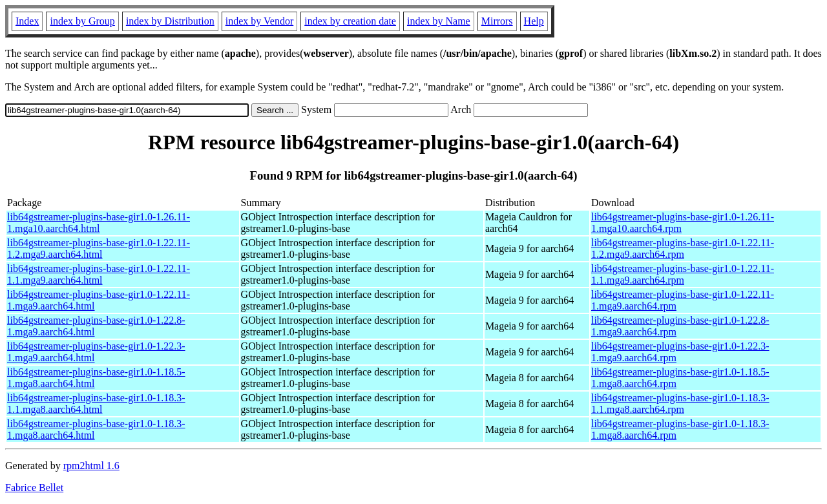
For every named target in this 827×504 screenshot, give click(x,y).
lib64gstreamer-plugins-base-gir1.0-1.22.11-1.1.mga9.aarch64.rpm (683, 274)
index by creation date (350, 21)
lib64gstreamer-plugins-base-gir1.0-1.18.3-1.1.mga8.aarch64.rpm (680, 404)
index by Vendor (259, 21)
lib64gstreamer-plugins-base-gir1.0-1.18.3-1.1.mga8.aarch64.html (96, 404)
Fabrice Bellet (34, 488)
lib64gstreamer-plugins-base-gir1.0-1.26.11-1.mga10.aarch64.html (99, 223)
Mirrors (497, 21)
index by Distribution (170, 21)
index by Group (82, 21)
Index (27, 21)
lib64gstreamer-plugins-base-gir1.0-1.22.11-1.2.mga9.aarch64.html (99, 248)
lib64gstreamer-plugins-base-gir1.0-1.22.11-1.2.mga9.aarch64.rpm (683, 248)
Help (534, 21)
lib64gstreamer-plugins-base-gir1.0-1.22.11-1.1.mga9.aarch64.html (99, 274)
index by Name (439, 21)
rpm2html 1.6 (91, 466)
